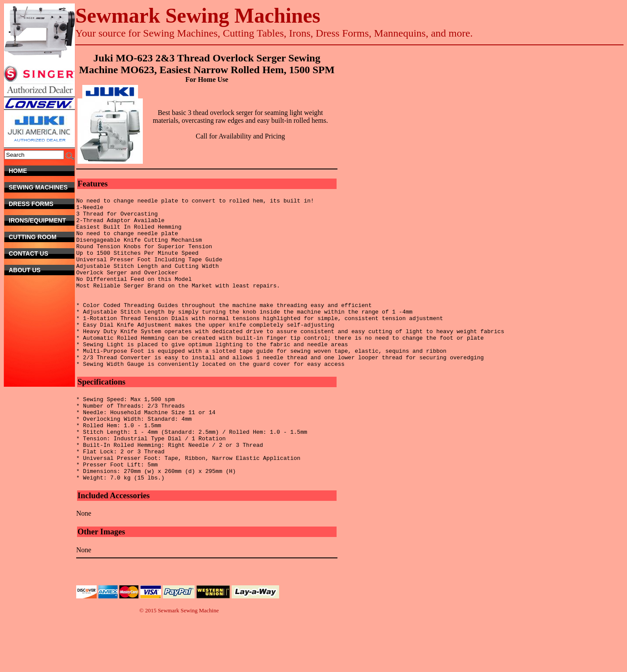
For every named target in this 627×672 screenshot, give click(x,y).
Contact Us (39, 253)
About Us (42, 270)
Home (42, 171)
